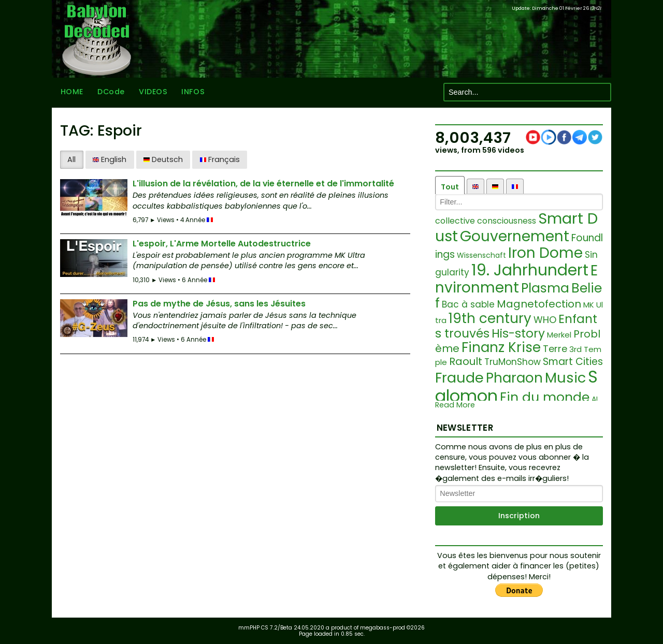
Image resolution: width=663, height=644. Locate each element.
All (71, 159)
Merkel (559, 335)
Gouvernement (515, 236)
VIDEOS (153, 92)
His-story (518, 333)
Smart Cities (573, 362)
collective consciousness (486, 221)
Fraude (459, 378)
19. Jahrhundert (530, 270)
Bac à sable (468, 304)
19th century (490, 318)
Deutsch (163, 159)
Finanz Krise (501, 347)
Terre (555, 349)
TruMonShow (513, 362)
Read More (455, 405)
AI (595, 399)
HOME (71, 92)
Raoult (466, 361)
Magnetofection (539, 304)
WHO (545, 320)
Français (220, 159)
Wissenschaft (481, 255)
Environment (516, 279)
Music (565, 378)
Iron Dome (545, 253)
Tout (450, 187)
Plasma (545, 288)
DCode (111, 92)
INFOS (193, 92)
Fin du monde (545, 397)
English (110, 159)
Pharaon (514, 378)
